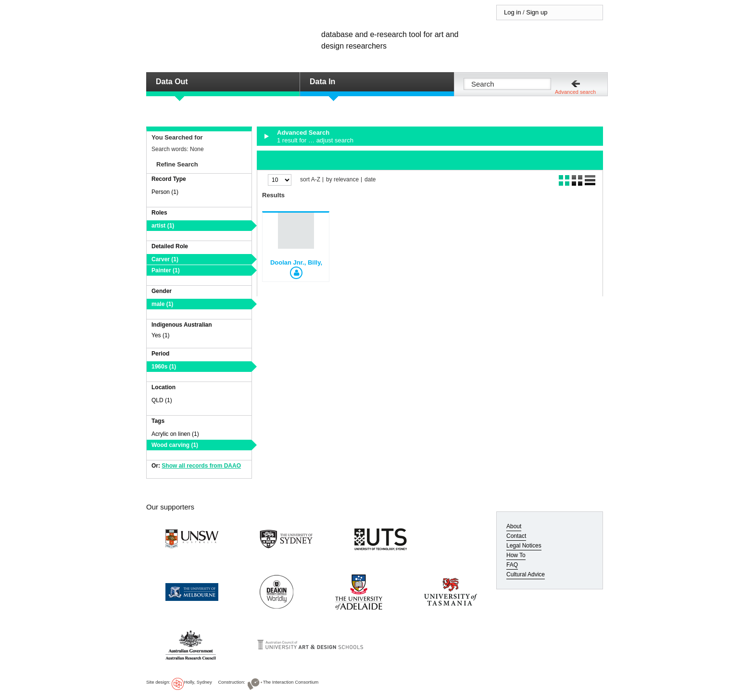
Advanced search (575, 92)
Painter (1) (166, 270)
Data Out (172, 82)
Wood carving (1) (175, 445)
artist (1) (163, 226)
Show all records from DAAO (201, 466)
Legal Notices (524, 546)
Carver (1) (165, 259)
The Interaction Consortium (291, 682)
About (514, 526)
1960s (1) (164, 367)
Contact (516, 536)
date (370, 180)
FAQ (512, 565)
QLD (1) (162, 400)
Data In (322, 82)
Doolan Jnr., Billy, (296, 262)
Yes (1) (161, 335)
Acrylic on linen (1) (175, 434)
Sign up (537, 12)
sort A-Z (310, 180)
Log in (512, 12)
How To (516, 555)
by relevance (342, 180)
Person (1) (165, 192)
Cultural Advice (526, 574)
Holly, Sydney (198, 682)
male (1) (162, 304)
